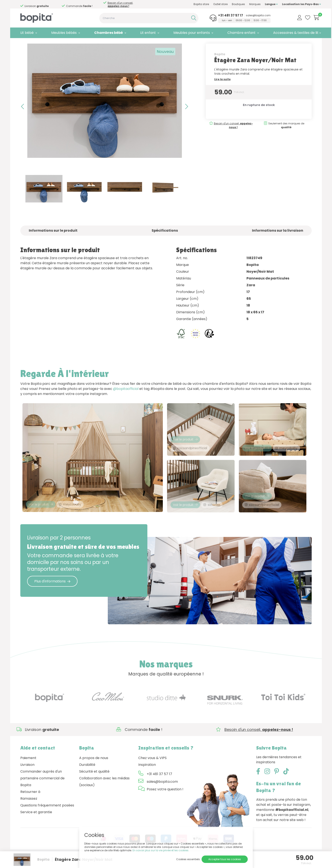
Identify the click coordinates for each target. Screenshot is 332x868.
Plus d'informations (52, 593)
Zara (63, 43)
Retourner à (30, 804)
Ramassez (29, 810)
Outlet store (211, 4)
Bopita (220, 63)
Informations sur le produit (53, 239)
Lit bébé (27, 33)
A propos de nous (94, 770)
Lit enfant (144, 33)
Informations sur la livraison (278, 239)
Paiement (28, 770)
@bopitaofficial (126, 397)
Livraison (27, 777)
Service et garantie (36, 824)
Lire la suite (222, 88)
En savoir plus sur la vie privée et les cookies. (161, 850)
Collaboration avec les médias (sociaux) (104, 793)
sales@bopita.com (250, 15)
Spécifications (165, 239)
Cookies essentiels (188, 859)
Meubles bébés (62, 33)
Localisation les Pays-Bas (292, 4)
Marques (246, 4)
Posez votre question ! (165, 801)
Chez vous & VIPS (152, 770)
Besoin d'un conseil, (39, 4)
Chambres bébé (105, 33)
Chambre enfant (234, 33)
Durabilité (87, 777)
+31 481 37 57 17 (223, 15)
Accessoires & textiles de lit (286, 33)
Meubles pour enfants (185, 33)
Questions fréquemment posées (47, 817)
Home (25, 43)
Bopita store (192, 4)
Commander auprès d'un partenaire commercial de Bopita (42, 790)
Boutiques (229, 4)
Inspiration (147, 777)
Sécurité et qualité (94, 783)
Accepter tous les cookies (225, 859)
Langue (262, 4)
